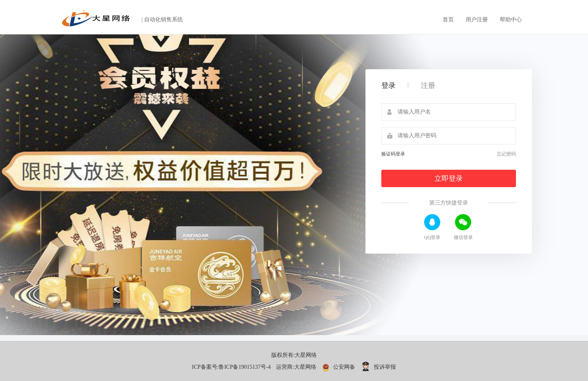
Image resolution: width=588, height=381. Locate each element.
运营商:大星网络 (296, 367)
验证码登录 (393, 154)
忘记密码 (506, 154)
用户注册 (477, 20)
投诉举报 (379, 367)
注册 (428, 85)
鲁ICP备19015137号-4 (245, 367)
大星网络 (306, 355)
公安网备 (339, 367)
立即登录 (449, 178)
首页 (448, 20)
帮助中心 (511, 20)
